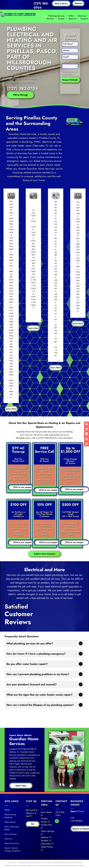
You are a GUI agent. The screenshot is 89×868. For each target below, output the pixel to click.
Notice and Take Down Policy (56, 862)
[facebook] (57, 821)
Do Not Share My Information (26, 862)
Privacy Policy (11, 862)
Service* (66, 62)
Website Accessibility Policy (74, 862)
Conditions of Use (41, 862)
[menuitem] (44, 16)
